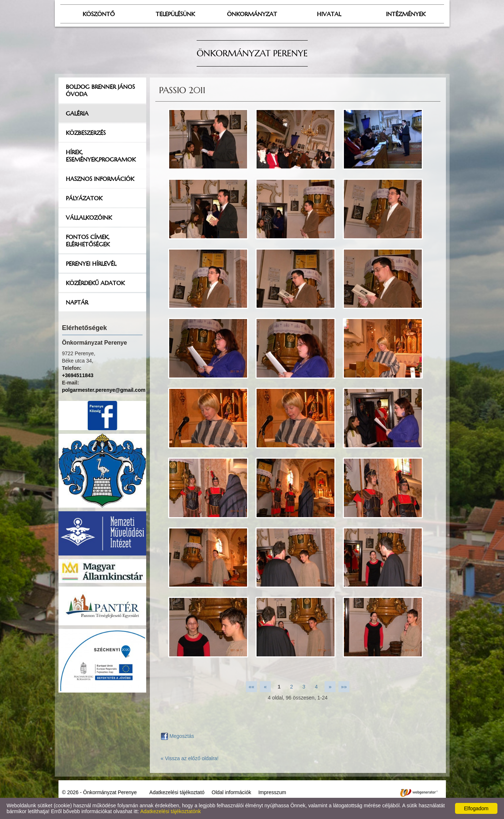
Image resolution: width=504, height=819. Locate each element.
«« (251, 687)
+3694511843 (78, 375)
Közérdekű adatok (95, 283)
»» (344, 687)
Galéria (77, 113)
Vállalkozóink (89, 217)
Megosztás (178, 736)
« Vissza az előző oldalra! (190, 758)
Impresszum (272, 792)
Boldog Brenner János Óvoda (100, 90)
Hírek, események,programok (101, 156)
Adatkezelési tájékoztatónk (171, 811)
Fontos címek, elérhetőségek (88, 240)
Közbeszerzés (86, 133)
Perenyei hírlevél (91, 263)
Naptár (77, 302)
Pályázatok (84, 198)
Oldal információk (231, 792)
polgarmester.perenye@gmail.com (104, 390)
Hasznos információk (100, 179)
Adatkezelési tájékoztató (177, 792)
